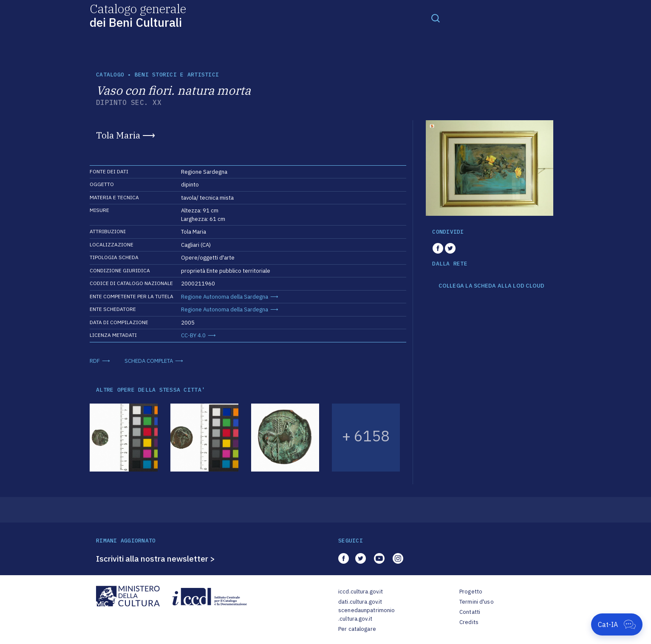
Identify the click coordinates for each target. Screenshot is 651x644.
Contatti (470, 612)
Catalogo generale (138, 15)
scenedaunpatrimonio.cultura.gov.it (367, 614)
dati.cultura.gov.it (360, 602)
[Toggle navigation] (436, 18)
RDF (95, 361)
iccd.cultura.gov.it (361, 592)
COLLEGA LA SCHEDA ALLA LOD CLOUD (491, 286)
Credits (469, 622)
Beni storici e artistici (177, 75)
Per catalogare (357, 629)
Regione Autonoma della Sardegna (225, 297)
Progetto (471, 592)
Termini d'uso (477, 602)
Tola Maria (118, 135)
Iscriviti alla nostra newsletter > (156, 559)
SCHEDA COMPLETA (149, 361)
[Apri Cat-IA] (617, 624)
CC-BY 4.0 (193, 335)
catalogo (110, 75)
